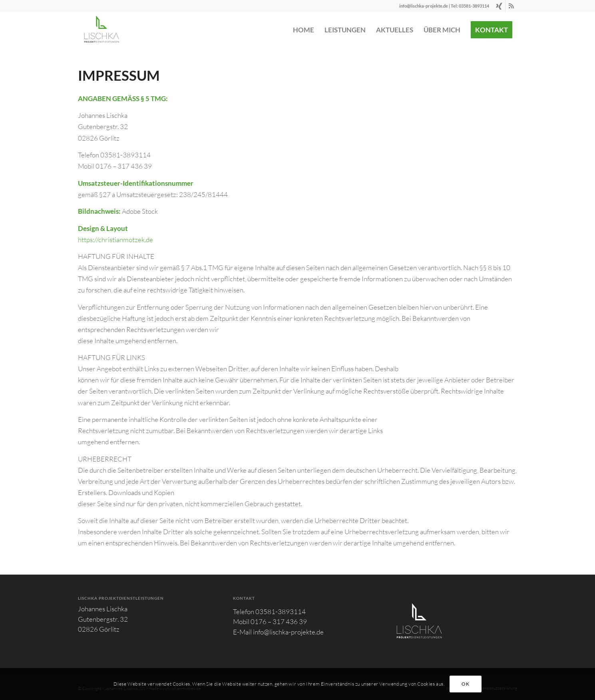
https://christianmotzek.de (115, 240)
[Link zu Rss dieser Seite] (511, 6)
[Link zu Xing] (499, 6)
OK (465, 684)
